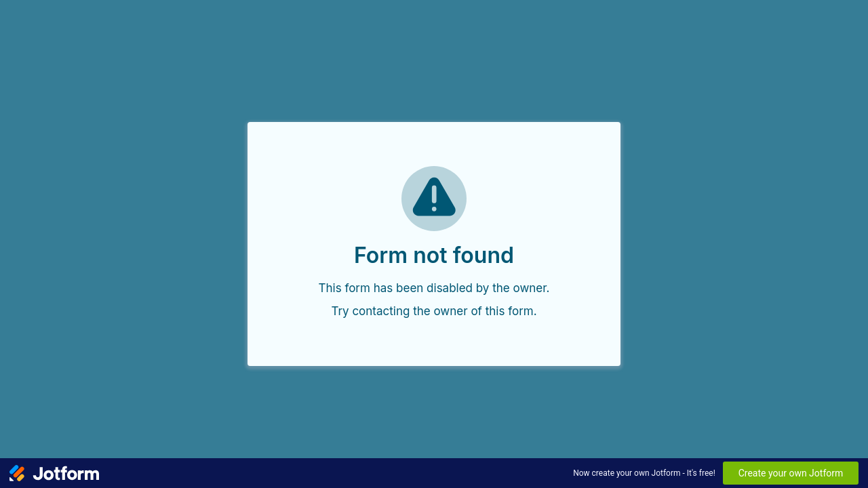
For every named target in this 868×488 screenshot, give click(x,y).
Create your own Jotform (791, 473)
